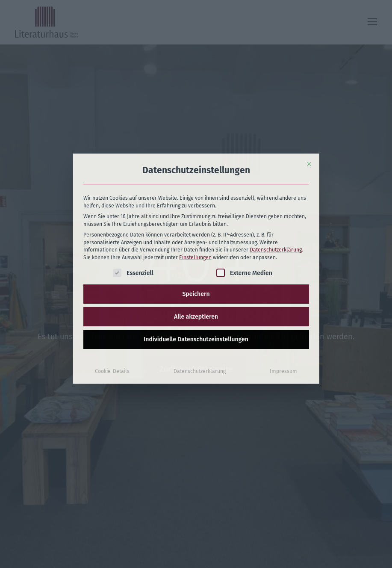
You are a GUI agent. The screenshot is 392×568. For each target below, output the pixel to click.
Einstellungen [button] (195, 194)
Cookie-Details (112, 308)
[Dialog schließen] (309, 100)
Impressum (283, 308)
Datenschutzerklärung (276, 186)
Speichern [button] (196, 231)
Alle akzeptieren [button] (196, 253)
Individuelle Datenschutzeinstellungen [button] (196, 276)
